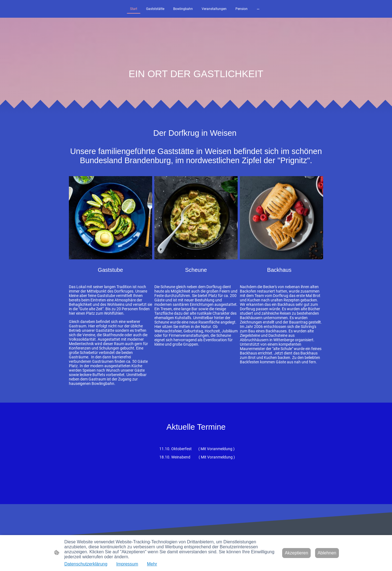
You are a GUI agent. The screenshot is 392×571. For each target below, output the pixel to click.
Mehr (152, 564)
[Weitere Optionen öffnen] (258, 9)
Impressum (127, 564)
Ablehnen (327, 553)
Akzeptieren (296, 553)
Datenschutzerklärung (86, 564)
